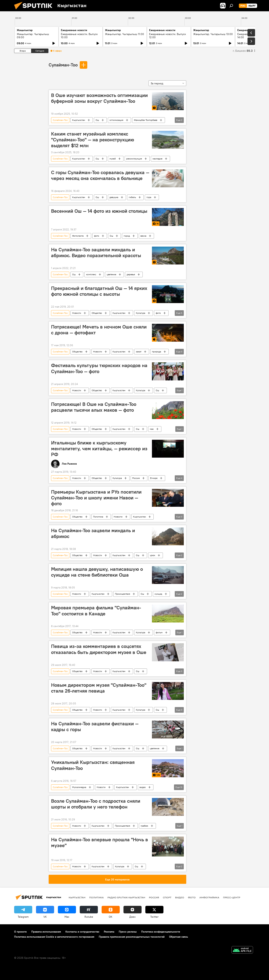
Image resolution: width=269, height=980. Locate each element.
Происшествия (123, 594)
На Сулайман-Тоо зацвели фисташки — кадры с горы (95, 727)
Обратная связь (179, 937)
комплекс (91, 274)
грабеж (144, 826)
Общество (97, 313)
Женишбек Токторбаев (146, 120)
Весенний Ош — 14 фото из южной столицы (99, 211)
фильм (159, 632)
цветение (111, 274)
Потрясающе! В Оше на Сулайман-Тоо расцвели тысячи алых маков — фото (94, 407)
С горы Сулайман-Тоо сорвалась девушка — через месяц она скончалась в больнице (100, 175)
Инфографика (209, 897)
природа (156, 352)
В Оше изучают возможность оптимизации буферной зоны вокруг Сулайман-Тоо (99, 98)
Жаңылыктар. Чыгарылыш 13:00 (213, 34)
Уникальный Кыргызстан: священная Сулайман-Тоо (93, 765)
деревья (131, 274)
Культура (141, 313)
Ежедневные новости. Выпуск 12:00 (167, 36)
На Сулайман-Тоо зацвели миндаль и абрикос (93, 533)
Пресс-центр (232, 897)
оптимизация (116, 120)
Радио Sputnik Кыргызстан (126, 897)
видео (143, 787)
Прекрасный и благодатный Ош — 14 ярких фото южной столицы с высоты (99, 291)
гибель (132, 197)
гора (149, 197)
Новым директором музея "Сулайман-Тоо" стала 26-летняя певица (99, 688)
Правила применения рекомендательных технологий (132, 937)
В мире (154, 478)
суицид (158, 594)
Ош (97, 120)
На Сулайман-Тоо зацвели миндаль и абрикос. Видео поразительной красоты (96, 253)
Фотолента (78, 236)
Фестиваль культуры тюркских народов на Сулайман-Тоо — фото (99, 368)
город (127, 236)
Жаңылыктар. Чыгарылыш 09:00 (33, 36)
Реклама (109, 932)
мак (152, 429)
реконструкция (134, 159)
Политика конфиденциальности (161, 932)
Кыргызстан (79, 120)
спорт (167, 897)
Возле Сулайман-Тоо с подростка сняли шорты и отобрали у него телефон (96, 804)
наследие (157, 159)
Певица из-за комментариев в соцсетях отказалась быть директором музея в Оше (99, 649)
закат (139, 352)
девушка (114, 197)
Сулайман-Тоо (63, 65)
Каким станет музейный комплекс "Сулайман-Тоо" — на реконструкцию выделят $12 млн (93, 140)
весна (143, 236)
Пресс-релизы (128, 932)
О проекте (20, 932)
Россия (136, 478)
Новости (77, 313)
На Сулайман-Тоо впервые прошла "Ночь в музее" (100, 842)
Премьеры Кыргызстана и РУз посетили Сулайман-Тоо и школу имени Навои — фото (96, 498)
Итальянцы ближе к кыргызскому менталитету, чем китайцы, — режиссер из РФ (99, 449)
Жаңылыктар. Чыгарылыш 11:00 (125, 34)
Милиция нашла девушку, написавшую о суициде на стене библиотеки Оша (97, 572)
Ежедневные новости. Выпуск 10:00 (79, 36)
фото (97, 236)
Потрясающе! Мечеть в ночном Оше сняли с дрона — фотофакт (99, 330)
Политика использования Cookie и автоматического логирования (54, 937)
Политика (98, 517)
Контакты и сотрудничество (82, 932)
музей (113, 159)
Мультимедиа (79, 787)
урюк (153, 555)
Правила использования (46, 932)
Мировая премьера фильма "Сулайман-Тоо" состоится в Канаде (96, 611)
